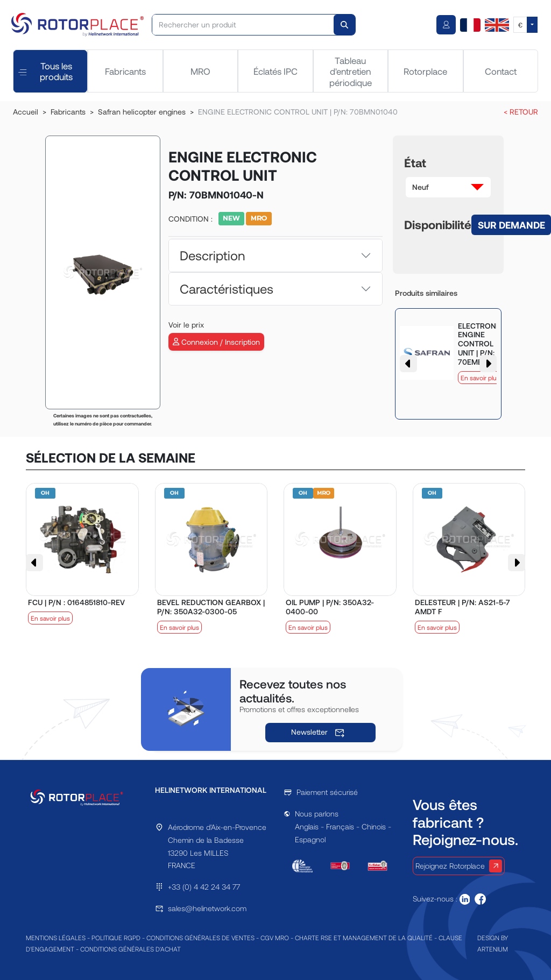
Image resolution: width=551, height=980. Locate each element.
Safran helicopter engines (142, 112)
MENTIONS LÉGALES (56, 938)
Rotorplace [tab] (425, 71)
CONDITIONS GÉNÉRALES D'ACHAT (130, 949)
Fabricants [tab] (125, 71)
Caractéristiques (227, 289)
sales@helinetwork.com (207, 908)
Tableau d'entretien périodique (351, 71)
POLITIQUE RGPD (116, 938)
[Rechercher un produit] (243, 25)
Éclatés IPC (275, 71)
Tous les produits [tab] (45, 71)
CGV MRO (275, 938)
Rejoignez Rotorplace (459, 866)
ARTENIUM (493, 949)
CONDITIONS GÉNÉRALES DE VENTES (200, 938)
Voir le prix (186, 325)
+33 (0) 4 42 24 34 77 (204, 887)
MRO (200, 71)
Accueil (26, 112)
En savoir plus (480, 378)
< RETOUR (521, 112)
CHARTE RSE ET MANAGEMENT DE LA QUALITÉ (364, 938)
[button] (448, 187)
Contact (501, 71)
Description (212, 255)
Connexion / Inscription (216, 342)
